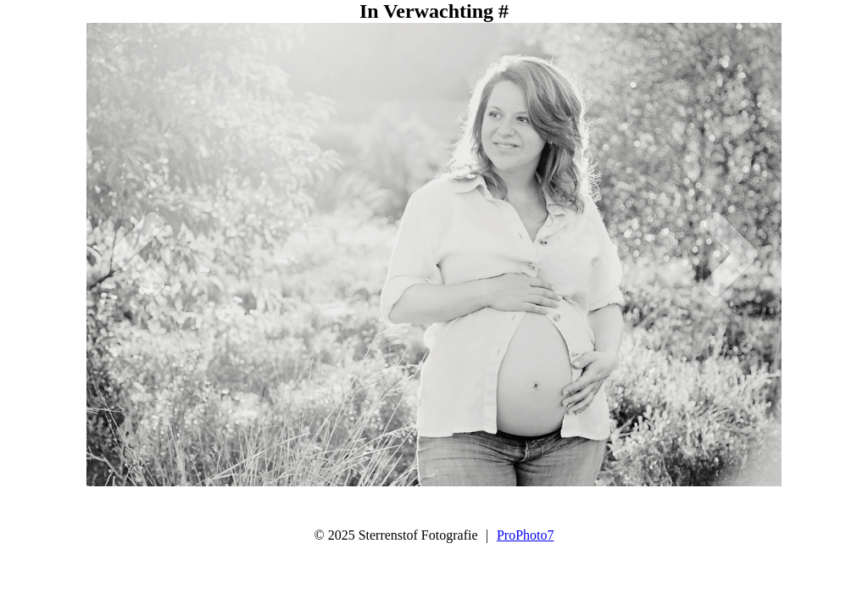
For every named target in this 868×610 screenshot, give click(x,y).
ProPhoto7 (526, 535)
